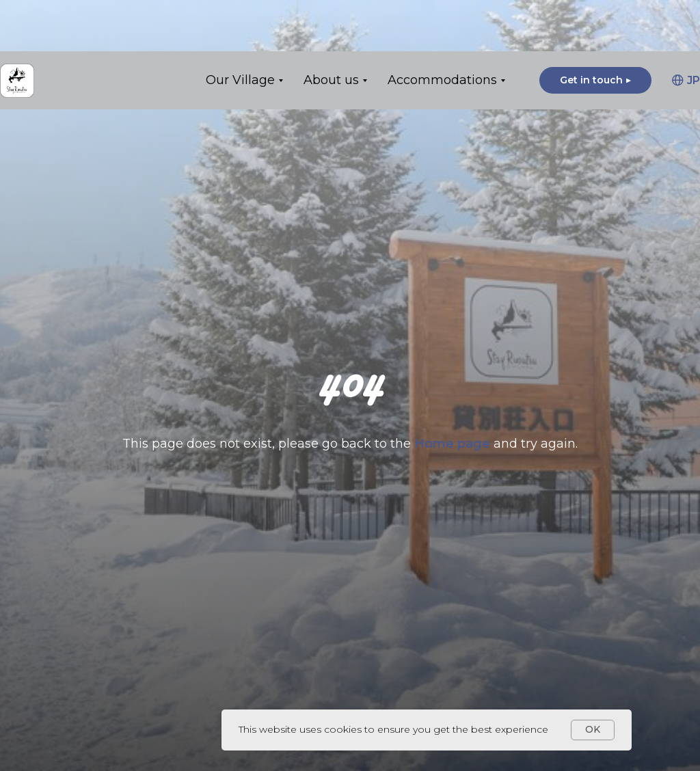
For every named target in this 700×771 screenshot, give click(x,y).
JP (686, 29)
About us (331, 29)
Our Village (240, 29)
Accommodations (442, 29)
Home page (454, 444)
